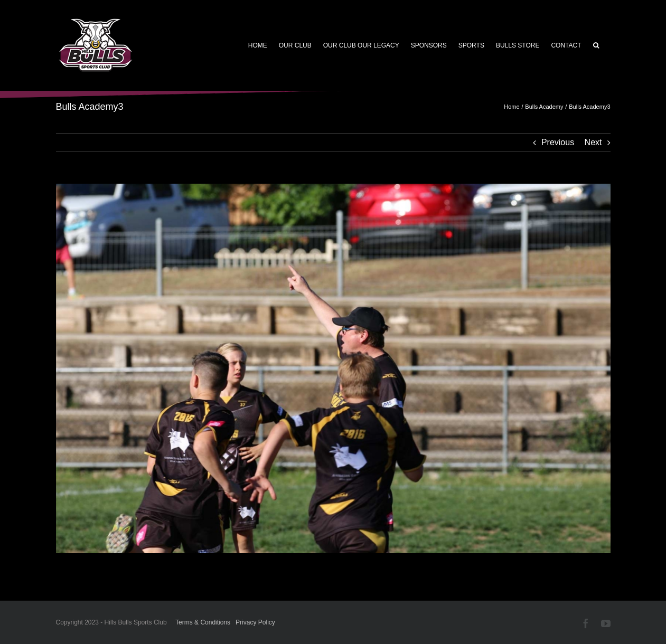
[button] (596, 45)
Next (593, 142)
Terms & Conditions (203, 622)
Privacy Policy (255, 622)
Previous (558, 142)
